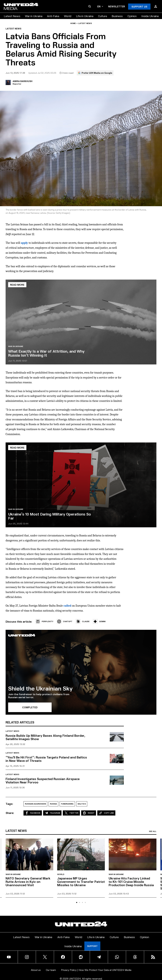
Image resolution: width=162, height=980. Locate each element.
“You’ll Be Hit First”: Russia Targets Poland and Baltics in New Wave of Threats (46, 759)
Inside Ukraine (150, 16)
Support (92, 946)
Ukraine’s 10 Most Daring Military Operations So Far (50, 516)
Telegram (52, 813)
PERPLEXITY (44, 621)
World (68, 16)
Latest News (12, 16)
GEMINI (99, 621)
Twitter (71, 813)
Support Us (139, 6)
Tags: (9, 804)
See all (153, 831)
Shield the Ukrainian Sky (40, 688)
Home (73, 23)
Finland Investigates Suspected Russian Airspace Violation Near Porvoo (43, 780)
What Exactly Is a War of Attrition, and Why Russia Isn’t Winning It (46, 353)
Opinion (132, 16)
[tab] (77, 902)
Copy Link (106, 813)
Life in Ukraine (85, 16)
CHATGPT (64, 621)
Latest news (85, 23)
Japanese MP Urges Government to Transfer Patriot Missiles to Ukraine (81, 882)
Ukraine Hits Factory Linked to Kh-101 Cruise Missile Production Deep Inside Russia (131, 882)
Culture (103, 16)
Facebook (33, 813)
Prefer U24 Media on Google (95, 73)
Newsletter (117, 6)
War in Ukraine (34, 16)
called (67, 606)
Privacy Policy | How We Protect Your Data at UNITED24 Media (96, 970)
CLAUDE (83, 621)
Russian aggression (35, 804)
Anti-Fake (53, 16)
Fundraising (67, 804)
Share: (10, 813)
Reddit (89, 813)
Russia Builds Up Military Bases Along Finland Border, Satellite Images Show (45, 737)
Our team (51, 970)
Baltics (82, 804)
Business (117, 16)
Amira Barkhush (23, 81)
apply (24, 243)
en (100, 6)
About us (36, 970)
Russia (53, 804)
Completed (30, 707)
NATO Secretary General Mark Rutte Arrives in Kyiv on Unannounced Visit (28, 882)
